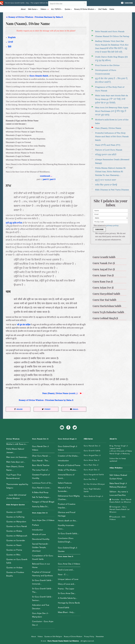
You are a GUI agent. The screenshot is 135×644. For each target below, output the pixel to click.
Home (112, 9)
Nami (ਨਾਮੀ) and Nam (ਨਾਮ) (108, 145)
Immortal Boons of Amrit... (66, 476)
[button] (18, 409)
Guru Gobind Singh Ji (67, 439)
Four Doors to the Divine (107, 65)
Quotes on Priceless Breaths (15, 574)
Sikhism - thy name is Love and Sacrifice (119, 493)
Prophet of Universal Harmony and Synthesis (42, 574)
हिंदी (10, 47)
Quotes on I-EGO (14, 512)
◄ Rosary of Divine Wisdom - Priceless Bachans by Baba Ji (34, 17)
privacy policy (112, 226)
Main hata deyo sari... (16, 462)
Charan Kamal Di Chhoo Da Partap (112, 36)
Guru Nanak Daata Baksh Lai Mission (63, 641)
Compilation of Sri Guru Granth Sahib (43, 557)
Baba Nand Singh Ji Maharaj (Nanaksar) (118, 485)
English (12, 37)
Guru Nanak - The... (41, 460)
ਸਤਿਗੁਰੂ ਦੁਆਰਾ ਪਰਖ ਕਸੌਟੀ (106, 155)
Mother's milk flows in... (17, 444)
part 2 (46, 179)
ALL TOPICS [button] (57, 9)
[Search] (67, 4)
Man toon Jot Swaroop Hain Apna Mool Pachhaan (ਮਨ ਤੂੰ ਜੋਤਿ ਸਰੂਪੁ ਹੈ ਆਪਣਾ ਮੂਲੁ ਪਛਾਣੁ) (112, 111)
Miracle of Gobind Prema (69, 465)
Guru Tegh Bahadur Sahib (92, 490)
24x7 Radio (103, 9)
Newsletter (100, 636)
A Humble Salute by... (68, 598)
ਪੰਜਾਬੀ (10, 42)
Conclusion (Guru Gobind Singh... (66, 540)
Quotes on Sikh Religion (53, 636)
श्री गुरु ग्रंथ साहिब (24, 325)
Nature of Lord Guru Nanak (109, 150)
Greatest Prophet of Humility (41, 476)
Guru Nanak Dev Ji (40, 439)
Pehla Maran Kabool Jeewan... (15, 451)
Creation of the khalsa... (68, 456)
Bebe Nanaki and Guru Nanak (110, 32)
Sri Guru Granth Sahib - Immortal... (42, 582)
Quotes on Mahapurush (17, 536)
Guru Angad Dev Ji (92, 455)
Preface (35, 525)
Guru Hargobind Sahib (94, 474)
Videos (40, 636)
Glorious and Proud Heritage (67, 514)
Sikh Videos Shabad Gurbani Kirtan (118, 477)
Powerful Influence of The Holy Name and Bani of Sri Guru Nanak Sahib (112, 137)
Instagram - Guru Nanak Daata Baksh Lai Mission (120, 509)
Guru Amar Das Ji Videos (69, 564)
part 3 (53, 179)
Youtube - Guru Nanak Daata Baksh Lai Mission (120, 501)
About (23, 9)
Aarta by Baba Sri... (41, 506)
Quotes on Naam (14, 545)
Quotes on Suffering (15, 517)
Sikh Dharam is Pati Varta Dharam (112, 190)
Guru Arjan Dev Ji (40, 513)
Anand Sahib (64, 607)
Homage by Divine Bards (69, 603)
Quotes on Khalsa (14, 531)
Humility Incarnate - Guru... (66, 527)
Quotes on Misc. (14, 555)
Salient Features (65, 483)
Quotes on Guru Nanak (17, 526)
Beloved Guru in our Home (41, 565)
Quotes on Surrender (16, 540)
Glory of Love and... (67, 584)
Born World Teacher (41, 465)
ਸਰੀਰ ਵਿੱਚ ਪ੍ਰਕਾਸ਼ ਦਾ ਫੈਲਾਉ (106, 185)
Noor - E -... (63, 574)
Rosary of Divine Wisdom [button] (85, 9)
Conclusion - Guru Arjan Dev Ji (43, 623)
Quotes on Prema (14, 550)
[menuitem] (111, 256)
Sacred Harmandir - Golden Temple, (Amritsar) (41, 547)
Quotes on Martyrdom (16, 522)
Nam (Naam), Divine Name (108, 128)
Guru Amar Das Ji (66, 557)
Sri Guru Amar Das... (67, 593)
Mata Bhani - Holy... (67, 612)
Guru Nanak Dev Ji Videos (40, 448)
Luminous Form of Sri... (42, 483)
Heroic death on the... (68, 521)
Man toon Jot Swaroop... (17, 457)
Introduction (38, 530)
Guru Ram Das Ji (91, 465)
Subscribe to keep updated (118, 460)
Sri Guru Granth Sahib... (68, 533)
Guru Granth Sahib (39, 76)
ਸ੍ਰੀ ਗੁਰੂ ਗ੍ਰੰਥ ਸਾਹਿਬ (14, 223)
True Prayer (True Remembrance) (14, 476)
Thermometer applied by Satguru (17, 486)
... (16, 497)
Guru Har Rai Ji (90, 479)
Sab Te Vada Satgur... (41, 497)
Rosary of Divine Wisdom (73, 636)
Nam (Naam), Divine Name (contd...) (62, 393)
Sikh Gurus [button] (33, 9)
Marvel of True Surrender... (64, 489)
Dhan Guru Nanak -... (41, 456)
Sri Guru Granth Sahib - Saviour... (42, 598)
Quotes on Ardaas (14, 567)
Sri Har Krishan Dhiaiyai (94, 484)
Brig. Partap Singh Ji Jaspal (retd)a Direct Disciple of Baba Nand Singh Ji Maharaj (121, 450)
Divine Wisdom (13, 439)
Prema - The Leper (66, 589)
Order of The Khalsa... (68, 470)
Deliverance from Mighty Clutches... (69, 498)
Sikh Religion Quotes (15, 505)
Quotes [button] (68, 9)
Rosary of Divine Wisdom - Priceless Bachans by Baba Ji (46, 400)
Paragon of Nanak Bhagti (43, 502)
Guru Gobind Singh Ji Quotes (67, 549)
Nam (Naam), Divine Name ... (15, 468)
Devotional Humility (41, 539)
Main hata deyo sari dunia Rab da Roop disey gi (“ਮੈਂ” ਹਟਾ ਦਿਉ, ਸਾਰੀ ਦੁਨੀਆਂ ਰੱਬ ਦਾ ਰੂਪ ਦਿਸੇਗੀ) (111, 99)
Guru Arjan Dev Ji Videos (43, 520)
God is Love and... (66, 570)
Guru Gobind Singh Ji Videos (67, 448)
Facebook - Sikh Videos (118, 518)
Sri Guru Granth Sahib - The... (42, 590)
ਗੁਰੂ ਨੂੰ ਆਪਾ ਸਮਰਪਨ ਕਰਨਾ (106, 180)
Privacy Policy (89, 636)
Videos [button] (45, 9)
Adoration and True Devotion (41, 607)
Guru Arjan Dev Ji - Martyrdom (41, 615)
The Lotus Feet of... (41, 470)
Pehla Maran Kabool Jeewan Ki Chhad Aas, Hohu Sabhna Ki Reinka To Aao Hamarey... (110, 172)
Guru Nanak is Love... (42, 488)
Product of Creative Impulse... (67, 506)
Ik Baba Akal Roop (40, 492)
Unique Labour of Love (68, 579)
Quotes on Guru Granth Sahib (17, 561)
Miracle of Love (39, 534)
